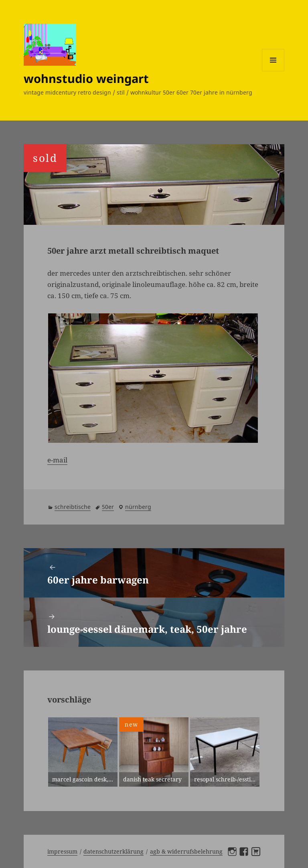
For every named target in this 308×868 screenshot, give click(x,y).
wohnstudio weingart (86, 78)
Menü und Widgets (273, 71)
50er (108, 507)
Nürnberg (138, 507)
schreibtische (73, 507)
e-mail (57, 460)
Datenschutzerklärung (113, 851)
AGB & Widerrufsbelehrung (186, 851)
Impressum (62, 851)
